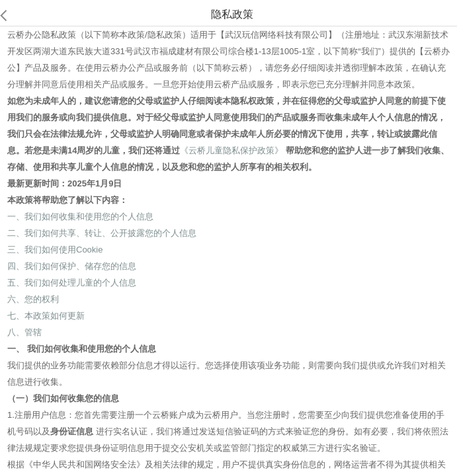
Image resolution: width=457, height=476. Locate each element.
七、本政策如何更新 (46, 316)
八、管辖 (24, 332)
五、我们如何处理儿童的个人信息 (72, 283)
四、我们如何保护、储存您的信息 (72, 266)
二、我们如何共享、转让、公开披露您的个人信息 (102, 233)
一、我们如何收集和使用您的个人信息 (80, 217)
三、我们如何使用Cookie (55, 250)
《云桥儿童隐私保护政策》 (231, 150)
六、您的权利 (33, 299)
